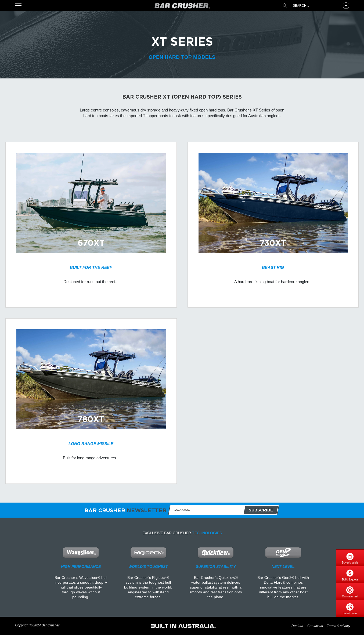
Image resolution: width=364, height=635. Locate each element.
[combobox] (306, 6)
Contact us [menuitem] (315, 626)
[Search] (285, 6)
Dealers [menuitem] (297, 626)
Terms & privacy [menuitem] (339, 626)
